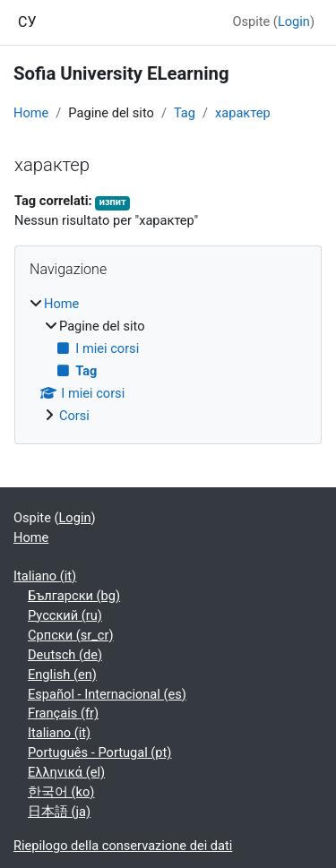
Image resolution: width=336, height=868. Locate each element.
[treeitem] (168, 361)
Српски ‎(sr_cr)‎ (71, 635)
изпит (113, 202)
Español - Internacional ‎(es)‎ (107, 694)
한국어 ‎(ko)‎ (61, 792)
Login (294, 21)
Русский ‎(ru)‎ (65, 615)
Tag (185, 113)
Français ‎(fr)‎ (63, 713)
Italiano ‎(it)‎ (45, 576)
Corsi (74, 416)
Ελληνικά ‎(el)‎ (66, 772)
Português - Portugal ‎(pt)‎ (99, 752)
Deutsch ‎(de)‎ (65, 655)
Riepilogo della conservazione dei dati (123, 846)
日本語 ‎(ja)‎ (59, 812)
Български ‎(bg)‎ (74, 596)
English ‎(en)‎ (62, 675)
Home (31, 113)
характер (243, 113)
